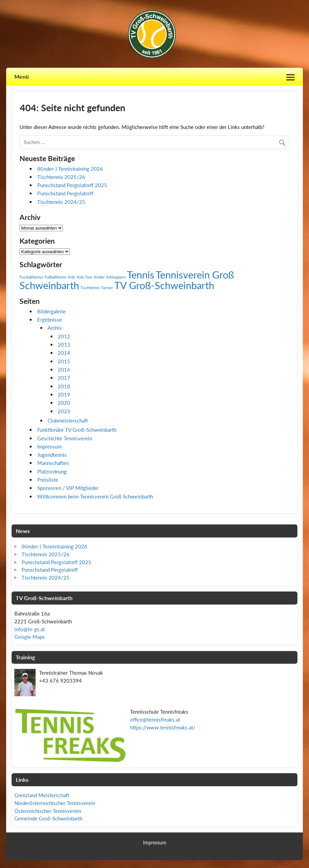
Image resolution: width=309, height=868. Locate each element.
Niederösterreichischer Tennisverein (55, 803)
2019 (64, 394)
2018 (64, 386)
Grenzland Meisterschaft (42, 795)
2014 (64, 353)
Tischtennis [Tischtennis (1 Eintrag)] (90, 288)
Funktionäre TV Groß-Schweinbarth (77, 430)
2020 (64, 403)
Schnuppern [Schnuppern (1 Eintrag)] (116, 277)
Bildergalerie (51, 311)
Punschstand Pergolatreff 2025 (72, 185)
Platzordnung (52, 471)
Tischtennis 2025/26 (61, 177)
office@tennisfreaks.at (155, 720)
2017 (64, 378)
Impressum (49, 446)
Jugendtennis (52, 455)
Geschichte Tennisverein (65, 438)
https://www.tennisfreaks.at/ (163, 727)
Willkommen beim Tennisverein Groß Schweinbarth (95, 496)
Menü (22, 76)
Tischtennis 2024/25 (61, 202)
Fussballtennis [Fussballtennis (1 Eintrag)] (31, 277)
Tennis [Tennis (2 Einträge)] (141, 275)
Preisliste (48, 480)
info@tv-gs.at (30, 629)
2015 (64, 361)
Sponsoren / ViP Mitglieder (68, 488)
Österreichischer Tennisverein (48, 811)
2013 (64, 345)
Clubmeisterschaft (68, 420)
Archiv (55, 328)
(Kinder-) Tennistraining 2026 (70, 169)
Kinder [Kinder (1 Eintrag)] (99, 277)
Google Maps (30, 637)
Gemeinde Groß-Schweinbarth (48, 818)
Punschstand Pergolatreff (65, 193)
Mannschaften (53, 463)
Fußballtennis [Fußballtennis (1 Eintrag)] (56, 277)
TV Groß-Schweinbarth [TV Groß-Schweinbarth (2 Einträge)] (164, 285)
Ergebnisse (50, 320)
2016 (64, 370)
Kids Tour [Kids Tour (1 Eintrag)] (85, 277)
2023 (64, 411)
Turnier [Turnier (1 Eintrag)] (107, 288)
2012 (64, 336)
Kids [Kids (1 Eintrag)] (72, 277)
